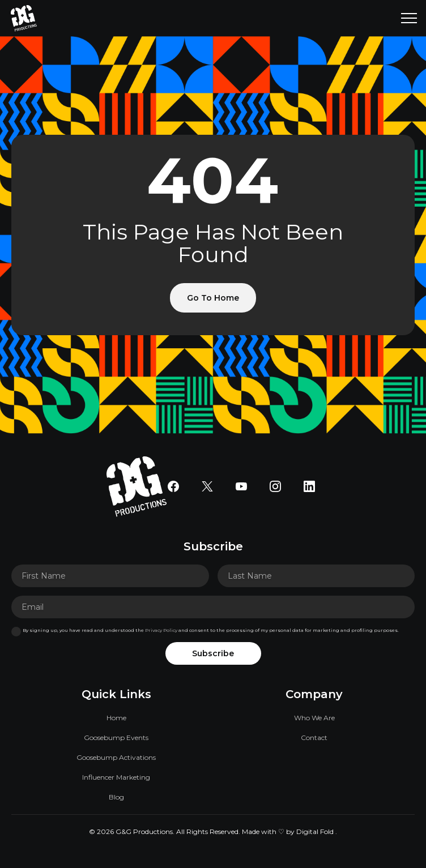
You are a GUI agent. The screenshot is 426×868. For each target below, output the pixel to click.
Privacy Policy (161, 630)
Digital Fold (315, 831)
